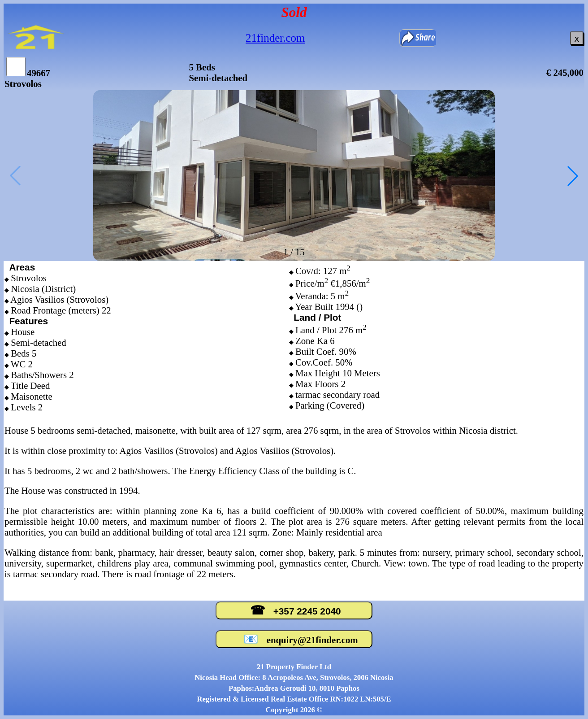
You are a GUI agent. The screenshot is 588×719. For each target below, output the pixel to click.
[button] (573, 176)
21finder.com (275, 38)
